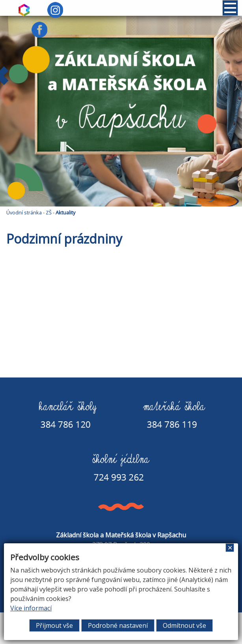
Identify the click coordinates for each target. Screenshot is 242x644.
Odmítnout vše (184, 625)
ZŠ (49, 212)
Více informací (31, 608)
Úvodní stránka (24, 212)
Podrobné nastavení (118, 625)
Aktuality (65, 212)
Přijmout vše (54, 625)
